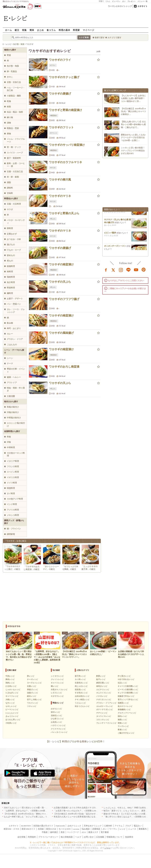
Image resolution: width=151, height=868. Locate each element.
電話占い (138, 826)
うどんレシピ (80, 703)
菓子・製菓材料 (14, 158)
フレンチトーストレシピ (106, 723)
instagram (121, 270)
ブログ (128, 826)
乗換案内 (143, 829)
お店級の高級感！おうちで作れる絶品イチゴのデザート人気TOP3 (83, 808)
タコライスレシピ (104, 716)
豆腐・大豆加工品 (15, 171)
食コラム (51, 30)
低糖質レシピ (123, 703)
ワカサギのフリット (61, 127)
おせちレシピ (56, 709)
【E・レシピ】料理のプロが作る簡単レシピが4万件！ (76, 741)
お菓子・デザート (15, 299)
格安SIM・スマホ (11, 829)
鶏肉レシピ (10, 683)
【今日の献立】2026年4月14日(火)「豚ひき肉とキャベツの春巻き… (134, 111)
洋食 (9, 442)
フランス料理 (13, 466)
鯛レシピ (55, 686)
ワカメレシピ (32, 703)
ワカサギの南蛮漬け (61, 264)
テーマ (10, 363)
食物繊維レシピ (124, 709)
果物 (9, 134)
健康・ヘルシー (14, 377)
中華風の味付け (14, 418)
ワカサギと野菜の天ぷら (64, 213)
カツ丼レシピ (80, 679)
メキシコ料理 (13, 515)
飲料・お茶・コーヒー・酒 (16, 165)
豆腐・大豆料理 (14, 204)
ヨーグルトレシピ (34, 683)
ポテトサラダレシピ (105, 709)
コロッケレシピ (103, 720)
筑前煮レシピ (80, 690)
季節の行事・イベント (16, 370)
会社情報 (21, 837)
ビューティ (116, 1)
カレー (10, 334)
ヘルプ (78, 837)
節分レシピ (55, 712)
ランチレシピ (123, 726)
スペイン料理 (13, 472)
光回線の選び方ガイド (43, 826)
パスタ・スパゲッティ (16, 222)
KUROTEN (26, 826)
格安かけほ (51, 829)
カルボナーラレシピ (105, 706)
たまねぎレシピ (12, 693)
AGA (84, 832)
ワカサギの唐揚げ (60, 94)
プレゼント (132, 1)
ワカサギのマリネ (60, 196)
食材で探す (100, 38)
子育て (101, 1)
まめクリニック (74, 826)
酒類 (9, 182)
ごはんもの (12, 344)
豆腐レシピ (32, 686)
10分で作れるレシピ (126, 679)
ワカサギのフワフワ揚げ (64, 299)
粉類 (9, 107)
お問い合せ (89, 837)
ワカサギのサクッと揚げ (64, 77)
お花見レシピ (56, 722)
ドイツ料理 (12, 483)
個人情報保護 (67, 837)
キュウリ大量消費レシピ (128, 693)
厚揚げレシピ (32, 690)
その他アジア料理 (15, 499)
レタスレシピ (56, 693)
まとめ (40, 30)
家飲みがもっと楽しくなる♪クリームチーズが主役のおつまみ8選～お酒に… (133, 137)
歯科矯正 (54, 832)
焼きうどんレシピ (82, 706)
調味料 (10, 188)
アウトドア (12, 383)
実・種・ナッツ (14, 147)
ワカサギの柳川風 (60, 180)
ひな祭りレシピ (57, 719)
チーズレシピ (32, 679)
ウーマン (113, 829)
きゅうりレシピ (12, 716)
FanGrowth (60, 826)
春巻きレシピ (102, 686)
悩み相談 (86, 829)
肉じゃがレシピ (81, 686)
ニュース (132, 829)
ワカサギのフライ (60, 60)
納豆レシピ (32, 696)
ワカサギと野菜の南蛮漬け (65, 110)
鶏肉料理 (11, 277)
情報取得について (115, 837)
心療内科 (108, 826)
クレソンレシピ (57, 679)
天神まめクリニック (93, 826)
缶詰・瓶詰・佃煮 (15, 112)
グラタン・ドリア (15, 339)
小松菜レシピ (11, 723)
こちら (107, 848)
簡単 (32, 30)
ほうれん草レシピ (13, 720)
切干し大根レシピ (34, 699)
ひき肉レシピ (11, 686)
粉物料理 (11, 266)
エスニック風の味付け (16, 424)
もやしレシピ (11, 706)
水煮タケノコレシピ (59, 690)
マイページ (89, 30)
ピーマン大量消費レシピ (128, 690)
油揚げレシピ (32, 693)
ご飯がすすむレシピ (126, 733)
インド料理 (12, 504)
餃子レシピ (101, 679)
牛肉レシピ (10, 676)
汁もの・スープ (14, 250)
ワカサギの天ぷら (60, 282)
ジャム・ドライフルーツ (16, 140)
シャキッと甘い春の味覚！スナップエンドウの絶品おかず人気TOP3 (133, 150)
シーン (10, 358)
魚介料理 (11, 282)
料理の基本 (64, 30)
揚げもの (11, 245)
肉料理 (10, 272)
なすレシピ (10, 703)
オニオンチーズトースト (115, 249)
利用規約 (32, 837)
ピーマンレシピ (12, 709)
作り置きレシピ (124, 676)
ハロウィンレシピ (58, 725)
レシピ (123, 829)
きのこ (10, 77)
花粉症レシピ (56, 715)
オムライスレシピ (104, 693)
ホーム (9, 30)
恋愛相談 (96, 829)
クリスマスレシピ (58, 729)
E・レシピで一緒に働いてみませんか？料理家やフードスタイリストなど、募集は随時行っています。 (75, 842)
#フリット (54, 133)
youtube (136, 270)
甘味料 (10, 193)
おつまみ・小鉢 (14, 239)
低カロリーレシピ (125, 706)
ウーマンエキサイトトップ (120, 6)
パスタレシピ (102, 696)
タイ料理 (11, 493)
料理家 (76, 30)
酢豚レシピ (101, 676)
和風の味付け (13, 407)
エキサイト (142, 6)
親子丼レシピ (80, 676)
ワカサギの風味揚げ (61, 333)
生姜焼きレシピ (81, 683)
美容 (63, 832)
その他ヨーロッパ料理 (16, 454)
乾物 (9, 101)
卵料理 (10, 228)
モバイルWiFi (65, 829)
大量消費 (11, 396)
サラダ (10, 209)
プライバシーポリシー (48, 837)
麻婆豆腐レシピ (103, 683)
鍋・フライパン (14, 529)
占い (124, 1)
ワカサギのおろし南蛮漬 (64, 367)
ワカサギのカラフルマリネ (65, 162)
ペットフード (73, 832)
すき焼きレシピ (81, 693)
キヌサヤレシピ (57, 696)
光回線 (41, 829)
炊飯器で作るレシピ (126, 696)
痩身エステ (93, 832)
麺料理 (10, 293)
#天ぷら (53, 219)
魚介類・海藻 (13, 66)
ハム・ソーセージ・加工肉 (16, 89)
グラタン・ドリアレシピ (106, 703)
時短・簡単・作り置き (16, 389)
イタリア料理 (13, 461)
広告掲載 (100, 837)
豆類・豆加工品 (14, 82)
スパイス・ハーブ (15, 153)
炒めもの (11, 255)
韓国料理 (11, 488)
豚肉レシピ (10, 679)
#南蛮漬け (54, 115)
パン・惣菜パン (14, 304)
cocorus (76, 829)
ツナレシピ (32, 706)
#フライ (53, 65)
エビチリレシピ (103, 690)
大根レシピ (10, 699)
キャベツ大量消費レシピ (128, 686)
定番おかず (12, 234)
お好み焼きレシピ (82, 696)
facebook (106, 270)
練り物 (10, 117)
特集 (24, 30)
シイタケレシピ (57, 676)
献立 (17, 30)
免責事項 (129, 837)
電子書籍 (105, 832)
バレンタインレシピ (59, 732)
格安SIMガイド (28, 829)
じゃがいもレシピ (13, 690)
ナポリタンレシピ (104, 699)
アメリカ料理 (13, 510)
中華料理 (11, 447)
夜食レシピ (122, 730)
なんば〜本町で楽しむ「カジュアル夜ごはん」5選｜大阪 (29, 817)
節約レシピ (122, 716)
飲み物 (10, 323)
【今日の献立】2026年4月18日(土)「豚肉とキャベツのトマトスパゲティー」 (38, 814)
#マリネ (53, 168)
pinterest (144, 270)
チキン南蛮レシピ (82, 699)
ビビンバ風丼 (110, 235)
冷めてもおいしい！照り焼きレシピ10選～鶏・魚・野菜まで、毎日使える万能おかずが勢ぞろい (47, 808)
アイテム (119, 826)
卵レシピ (31, 676)
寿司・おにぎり (14, 328)
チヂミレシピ (102, 713)
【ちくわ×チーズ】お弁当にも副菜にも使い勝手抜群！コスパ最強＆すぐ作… (133, 98)
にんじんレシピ (12, 713)
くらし (108, 1)
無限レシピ (122, 720)
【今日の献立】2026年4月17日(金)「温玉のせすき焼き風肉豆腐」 (83, 814)
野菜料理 (11, 288)
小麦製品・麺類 (14, 96)
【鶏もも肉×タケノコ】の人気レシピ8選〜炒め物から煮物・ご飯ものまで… (133, 124)
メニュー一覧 (143, 1)
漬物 (9, 123)
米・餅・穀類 (13, 177)
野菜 (9, 55)
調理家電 (11, 534)
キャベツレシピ (12, 696)
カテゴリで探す (114, 38)
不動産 (45, 832)
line (128, 270)
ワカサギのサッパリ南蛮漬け (67, 145)
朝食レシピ (122, 723)
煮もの (10, 261)
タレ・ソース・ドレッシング (16, 311)
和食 (9, 437)
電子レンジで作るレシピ (128, 699)
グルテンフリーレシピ (127, 713)
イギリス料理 (13, 477)
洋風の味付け (13, 412)
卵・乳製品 (12, 71)
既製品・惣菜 (13, 128)
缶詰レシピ (122, 683)
